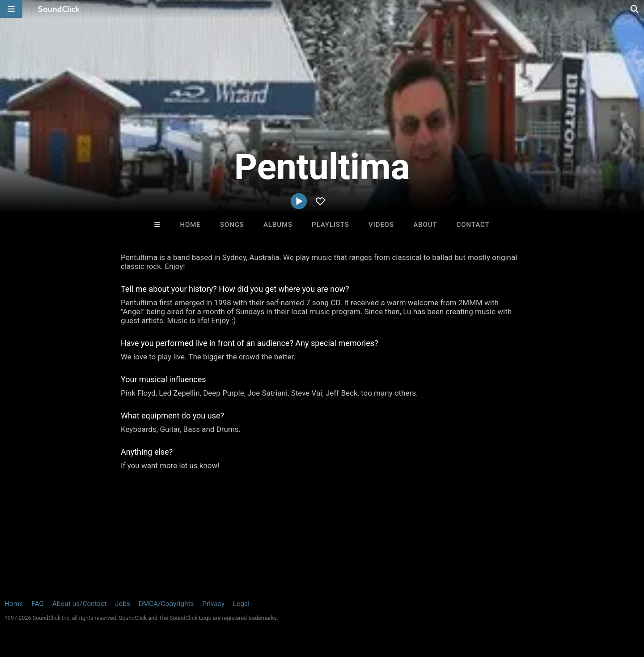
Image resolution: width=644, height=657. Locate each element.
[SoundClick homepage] (59, 9)
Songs (232, 225)
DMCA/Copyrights (166, 604)
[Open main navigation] (11, 9)
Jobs (123, 604)
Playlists (330, 225)
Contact (473, 225)
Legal (241, 604)
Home (191, 225)
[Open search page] (635, 9)
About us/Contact (79, 604)
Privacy (213, 604)
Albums (278, 225)
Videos (381, 225)
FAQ (38, 604)
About (425, 225)
